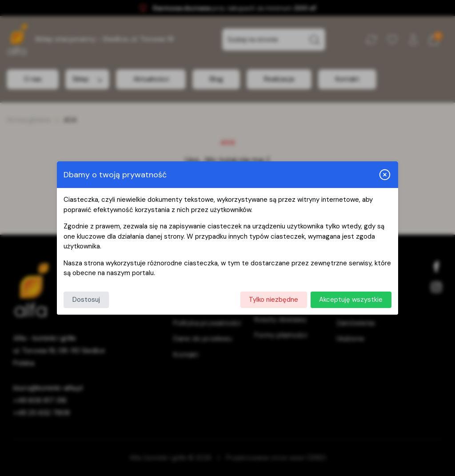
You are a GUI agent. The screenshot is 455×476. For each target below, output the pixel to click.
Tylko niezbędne (273, 300)
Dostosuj (86, 300)
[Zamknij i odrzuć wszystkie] (385, 175)
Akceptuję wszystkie (351, 300)
